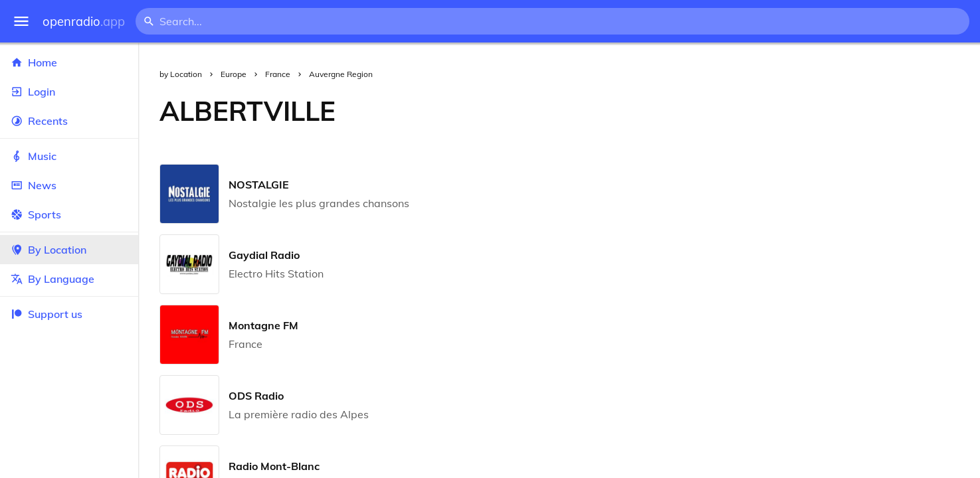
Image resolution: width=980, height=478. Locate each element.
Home (69, 62)
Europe (234, 74)
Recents (69, 121)
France (278, 74)
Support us (47, 314)
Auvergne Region (341, 74)
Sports (69, 214)
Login (69, 92)
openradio (84, 22)
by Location (181, 74)
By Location (69, 250)
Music (69, 156)
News (69, 185)
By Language (69, 279)
